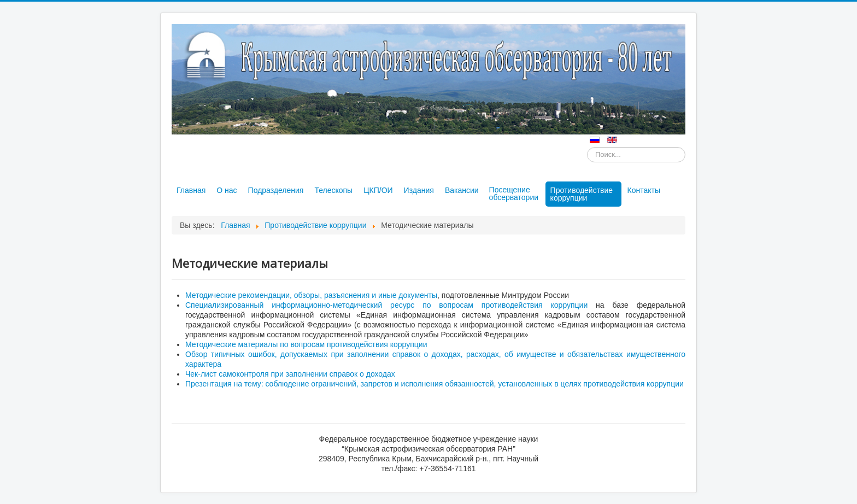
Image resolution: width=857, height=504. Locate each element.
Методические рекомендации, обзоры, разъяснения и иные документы (311, 295)
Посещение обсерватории (514, 194)
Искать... (587, 147)
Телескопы (333, 190)
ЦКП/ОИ (378, 190)
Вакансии (462, 190)
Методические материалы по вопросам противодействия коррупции (306, 344)
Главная (191, 190)
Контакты (644, 190)
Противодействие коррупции (582, 194)
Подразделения (276, 190)
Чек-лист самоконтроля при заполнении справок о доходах (290, 374)
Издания (419, 190)
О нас (227, 190)
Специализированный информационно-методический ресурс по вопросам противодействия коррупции (386, 305)
